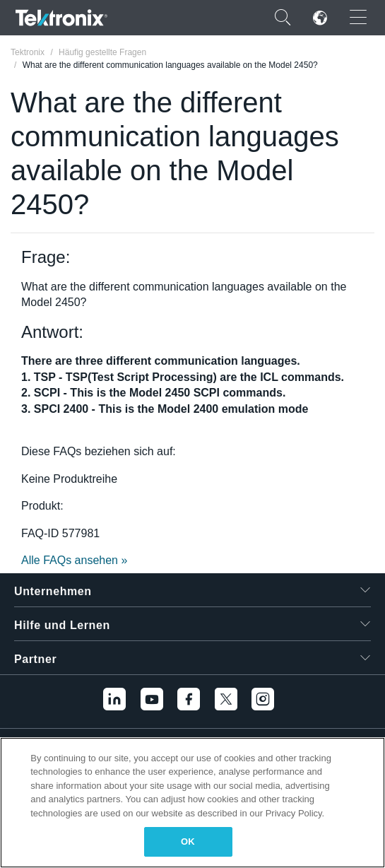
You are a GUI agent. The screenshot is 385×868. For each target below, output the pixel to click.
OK (188, 841)
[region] (192, 803)
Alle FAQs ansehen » (74, 560)
